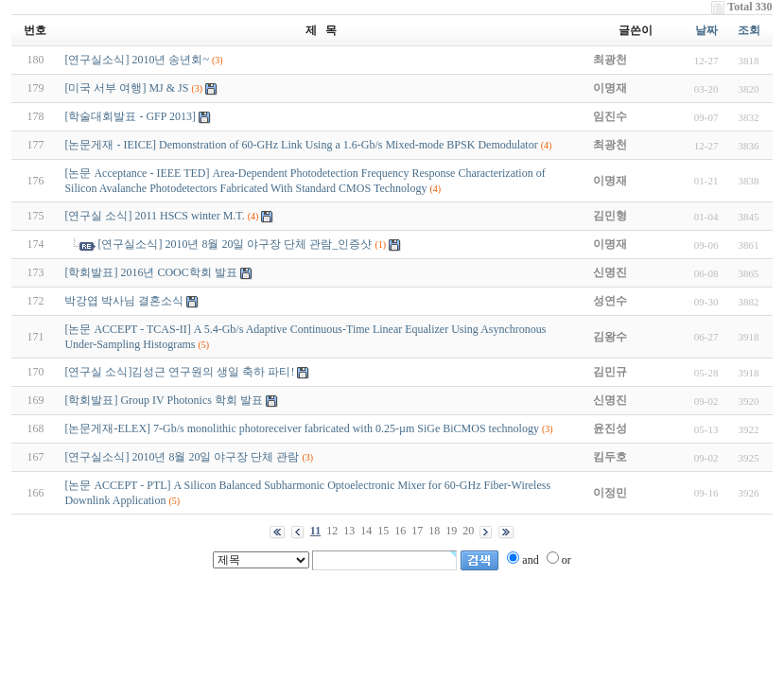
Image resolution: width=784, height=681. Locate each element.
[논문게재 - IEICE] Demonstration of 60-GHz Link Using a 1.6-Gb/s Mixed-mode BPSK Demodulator (301, 145)
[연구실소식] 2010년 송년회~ (136, 60)
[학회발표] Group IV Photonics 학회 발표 (163, 400)
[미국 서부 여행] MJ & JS (126, 88)
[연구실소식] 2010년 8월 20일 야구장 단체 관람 (182, 457)
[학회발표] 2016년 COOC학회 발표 (150, 272)
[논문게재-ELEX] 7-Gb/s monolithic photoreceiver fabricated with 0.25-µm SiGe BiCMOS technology (302, 428)
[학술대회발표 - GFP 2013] (130, 116)
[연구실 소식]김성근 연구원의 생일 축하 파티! (179, 372)
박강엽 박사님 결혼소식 (124, 301)
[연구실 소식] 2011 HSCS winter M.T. (154, 216)
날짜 (706, 30)
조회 (749, 30)
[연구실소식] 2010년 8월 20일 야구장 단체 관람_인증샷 (235, 244)
